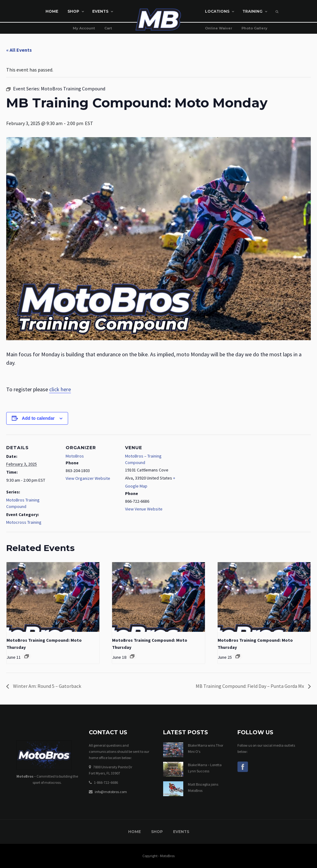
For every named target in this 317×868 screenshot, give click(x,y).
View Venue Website (144, 509)
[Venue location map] (217, 477)
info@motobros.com (111, 792)
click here (60, 389)
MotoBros (75, 456)
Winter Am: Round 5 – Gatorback (47, 686)
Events (181, 832)
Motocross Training (24, 522)
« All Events (19, 50)
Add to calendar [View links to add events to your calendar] (38, 418)
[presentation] (53, 597)
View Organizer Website (88, 478)
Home (135, 832)
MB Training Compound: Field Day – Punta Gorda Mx (250, 686)
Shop (157, 832)
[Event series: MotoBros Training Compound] (27, 656)
